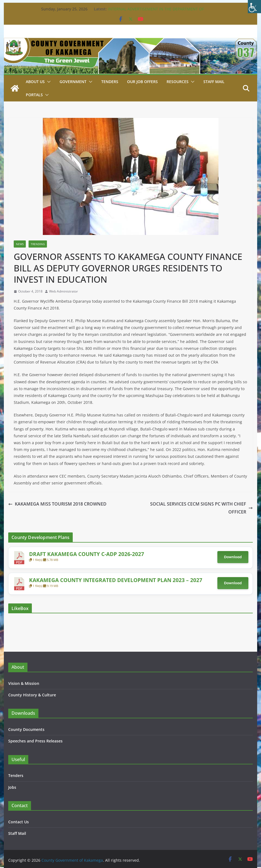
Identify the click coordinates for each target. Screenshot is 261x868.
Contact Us (19, 822)
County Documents (26, 729)
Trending (38, 244)
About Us (35, 82)
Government (73, 82)
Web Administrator (64, 291)
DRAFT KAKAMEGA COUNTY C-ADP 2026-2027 (87, 554)
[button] (48, 82)
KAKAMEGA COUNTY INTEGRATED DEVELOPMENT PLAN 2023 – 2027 (116, 580)
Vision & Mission (24, 683)
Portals (34, 95)
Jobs (12, 787)
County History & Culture (32, 695)
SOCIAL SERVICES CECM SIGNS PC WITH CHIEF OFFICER (201, 508)
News (20, 244)
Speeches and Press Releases (35, 741)
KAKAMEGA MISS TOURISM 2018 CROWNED (57, 504)
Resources (178, 82)
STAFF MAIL (214, 82)
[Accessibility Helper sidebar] (254, 7)
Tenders (110, 82)
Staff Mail (17, 833)
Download (233, 557)
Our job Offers (142, 82)
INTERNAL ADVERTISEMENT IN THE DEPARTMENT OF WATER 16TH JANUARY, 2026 (156, 12)
